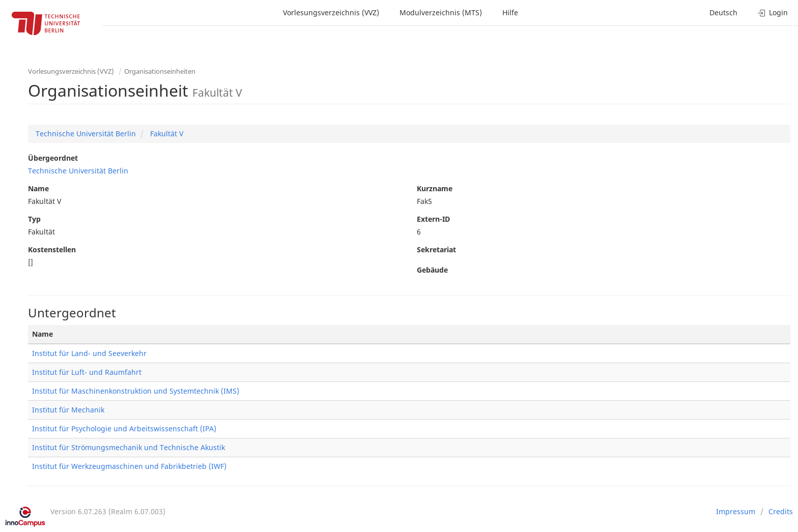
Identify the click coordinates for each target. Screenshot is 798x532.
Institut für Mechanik (68, 410)
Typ (34, 219)
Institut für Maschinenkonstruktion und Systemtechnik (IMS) (136, 391)
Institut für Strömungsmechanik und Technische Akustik (129, 447)
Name (38, 188)
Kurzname (435, 188)
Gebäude (432, 270)
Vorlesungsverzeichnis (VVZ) (331, 12)
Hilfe (510, 12)
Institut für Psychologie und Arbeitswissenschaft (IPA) (124, 428)
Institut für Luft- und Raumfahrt (87, 372)
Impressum (736, 511)
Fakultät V (166, 134)
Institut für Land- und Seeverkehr (89, 353)
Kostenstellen (52, 249)
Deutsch (723, 12)
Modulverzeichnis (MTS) (441, 12)
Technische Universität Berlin (86, 134)
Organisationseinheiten (160, 71)
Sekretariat (436, 249)
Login (773, 12)
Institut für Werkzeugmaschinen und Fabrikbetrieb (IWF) (129, 466)
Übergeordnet (53, 158)
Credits (781, 511)
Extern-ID (433, 219)
